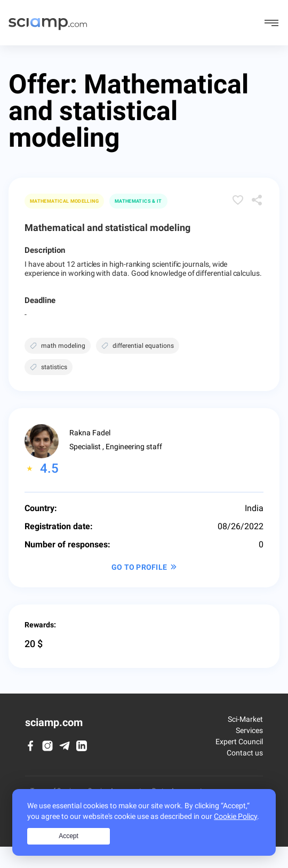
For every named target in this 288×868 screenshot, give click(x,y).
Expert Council (239, 742)
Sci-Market (245, 719)
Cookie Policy (235, 816)
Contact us (245, 753)
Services (249, 730)
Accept (69, 836)
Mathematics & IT (138, 201)
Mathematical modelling (64, 201)
